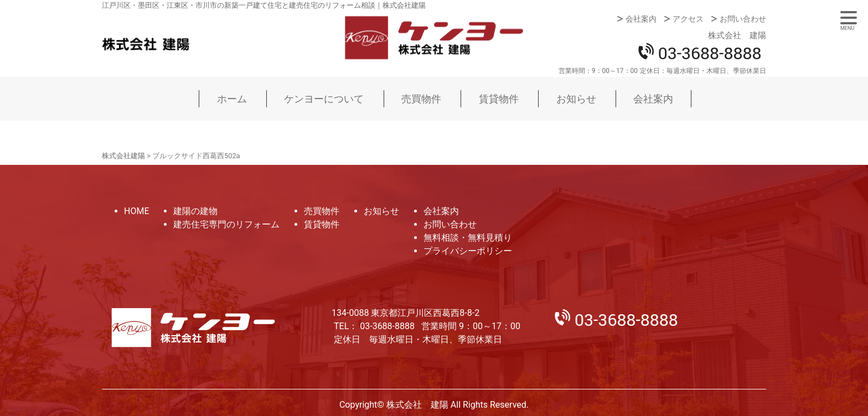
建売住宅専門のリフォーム (226, 224)
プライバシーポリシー (468, 251)
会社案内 (641, 19)
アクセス (688, 19)
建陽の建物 (195, 211)
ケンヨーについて (324, 99)
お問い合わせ (743, 19)
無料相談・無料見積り (468, 238)
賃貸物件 (499, 99)
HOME (136, 211)
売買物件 (421, 99)
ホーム (232, 99)
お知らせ (576, 99)
